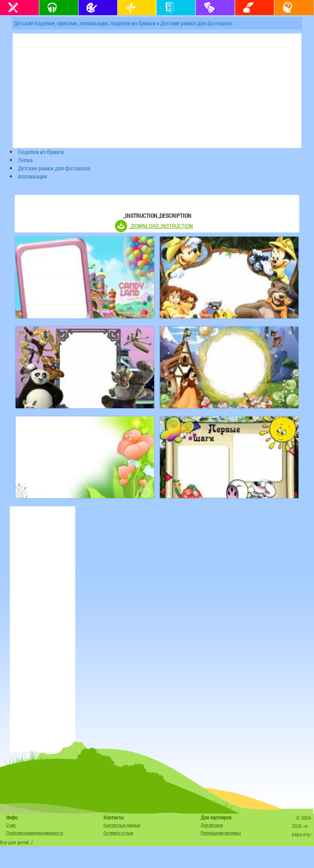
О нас (11, 825)
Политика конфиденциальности (35, 833)
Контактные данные (122, 825)
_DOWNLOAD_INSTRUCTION (161, 226)
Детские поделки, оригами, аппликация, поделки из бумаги (85, 23)
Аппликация (33, 176)
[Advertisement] (43, 629)
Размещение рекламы (221, 833)
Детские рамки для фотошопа (196, 23)
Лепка (25, 160)
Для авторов (212, 825)
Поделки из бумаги (41, 152)
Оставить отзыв (118, 833)
